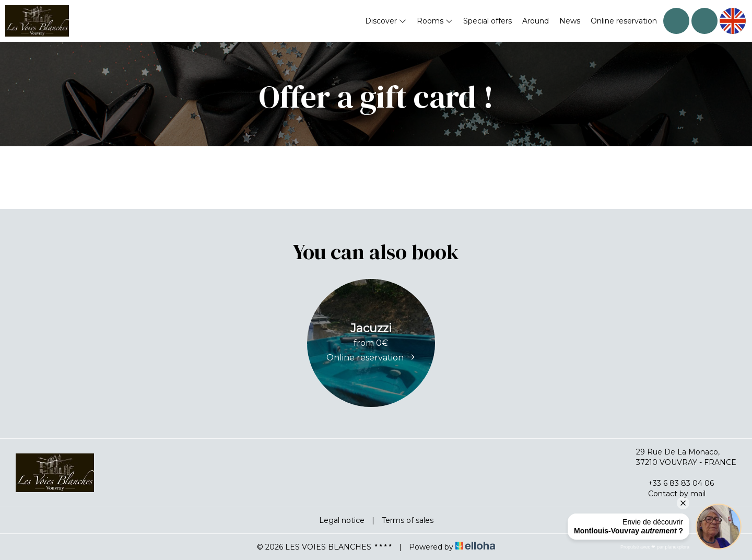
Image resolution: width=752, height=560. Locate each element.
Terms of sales (408, 520)
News (570, 21)
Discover (386, 21)
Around (536, 21)
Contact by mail (671, 494)
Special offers (487, 21)
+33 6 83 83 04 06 (675, 483)
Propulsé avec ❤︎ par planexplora (655, 547)
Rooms (435, 21)
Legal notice (342, 520)
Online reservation (624, 21)
